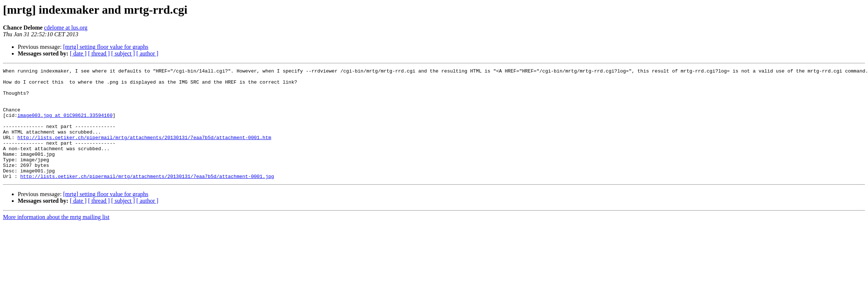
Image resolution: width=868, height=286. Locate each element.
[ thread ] (99, 53)
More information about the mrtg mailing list (56, 239)
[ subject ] (123, 53)
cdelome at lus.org (66, 28)
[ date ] (78, 53)
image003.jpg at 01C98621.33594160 (65, 125)
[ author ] (148, 53)
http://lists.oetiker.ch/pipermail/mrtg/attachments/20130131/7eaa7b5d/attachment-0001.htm (144, 152)
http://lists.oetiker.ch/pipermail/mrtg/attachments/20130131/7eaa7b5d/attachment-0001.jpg (147, 198)
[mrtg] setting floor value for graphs (106, 47)
